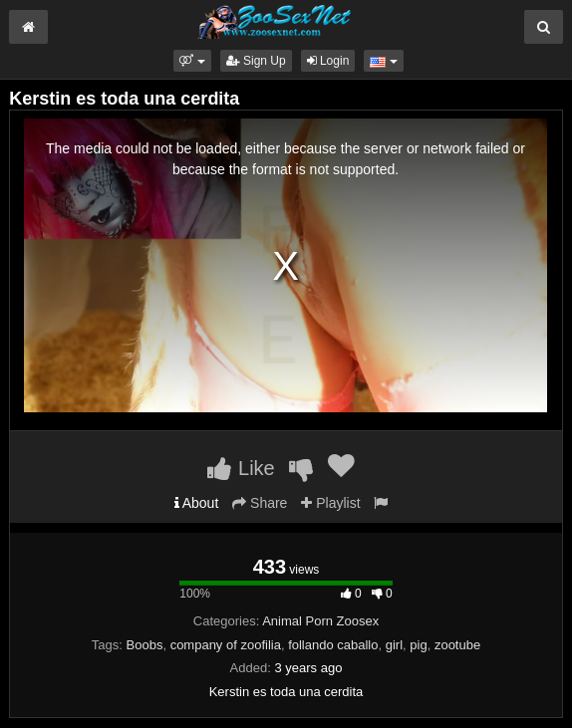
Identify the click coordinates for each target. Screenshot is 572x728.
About (197, 503)
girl (394, 645)
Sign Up (256, 61)
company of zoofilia (226, 645)
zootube (457, 645)
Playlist (330, 503)
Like (241, 468)
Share (260, 503)
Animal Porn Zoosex (320, 621)
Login (328, 61)
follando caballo (333, 645)
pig (418, 645)
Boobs (145, 645)
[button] (192, 61)
